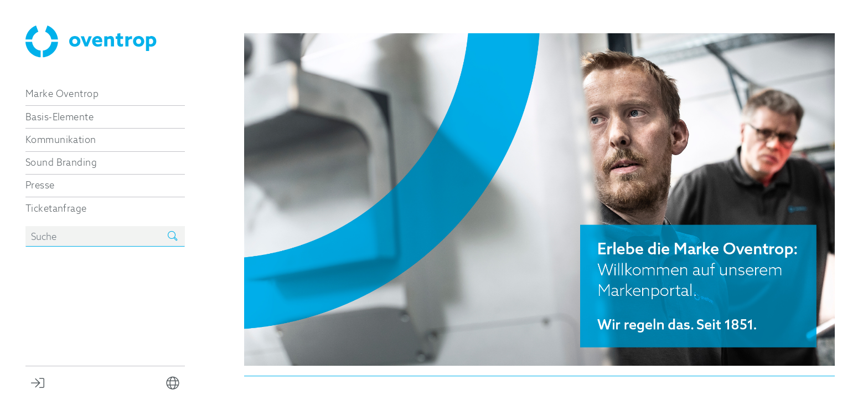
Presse (40, 185)
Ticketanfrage (56, 208)
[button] (173, 383)
